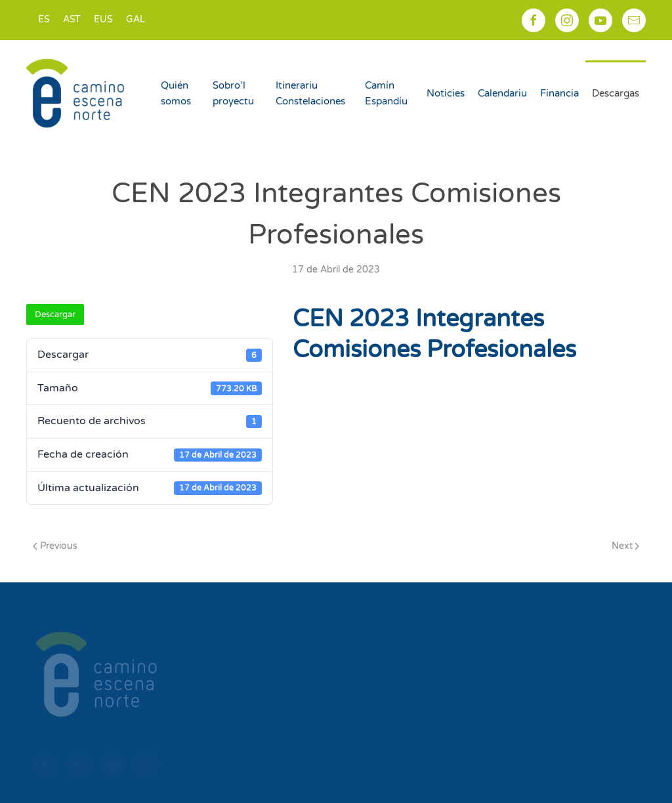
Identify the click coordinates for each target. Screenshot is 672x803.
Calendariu (502, 93)
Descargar (55, 315)
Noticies (446, 93)
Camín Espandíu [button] (386, 93)
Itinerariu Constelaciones (310, 93)
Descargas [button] (616, 93)
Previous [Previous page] (55, 546)
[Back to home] (77, 93)
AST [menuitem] (72, 19)
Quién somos (176, 93)
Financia (559, 93)
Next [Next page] (626, 546)
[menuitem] (44, 20)
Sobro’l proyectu (233, 93)
